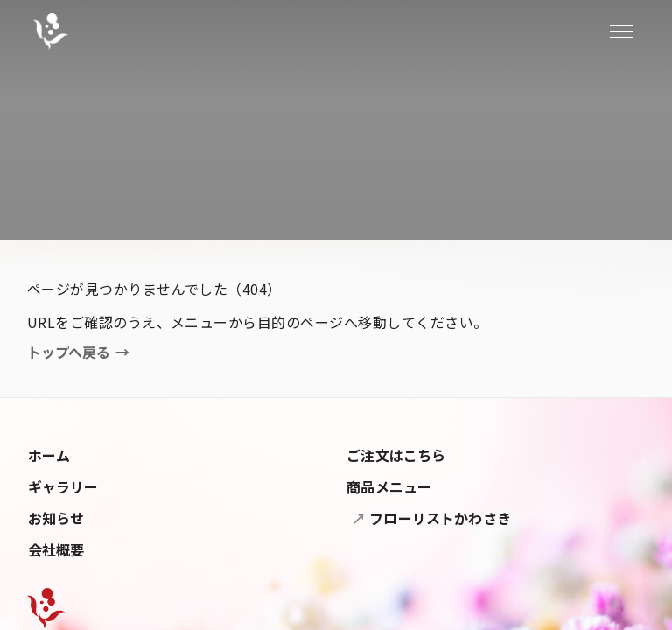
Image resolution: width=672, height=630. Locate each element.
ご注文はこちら (396, 455)
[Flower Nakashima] (46, 608)
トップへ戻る (78, 353)
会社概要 (56, 549)
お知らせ (56, 518)
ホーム (49, 455)
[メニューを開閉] (621, 31)
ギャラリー (63, 486)
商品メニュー (389, 486)
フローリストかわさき (438, 518)
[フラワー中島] (50, 31)
